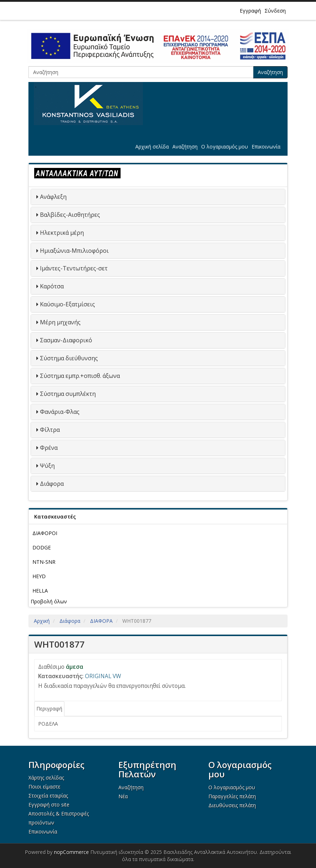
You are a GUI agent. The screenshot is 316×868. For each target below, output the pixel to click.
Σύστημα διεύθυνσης (69, 358)
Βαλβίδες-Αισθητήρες (70, 215)
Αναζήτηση (270, 72)
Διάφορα (52, 484)
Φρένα (49, 448)
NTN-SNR (44, 562)
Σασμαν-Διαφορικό (66, 340)
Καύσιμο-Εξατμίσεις (67, 304)
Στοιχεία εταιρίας (48, 796)
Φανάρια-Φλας (60, 412)
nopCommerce (71, 852)
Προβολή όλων (49, 601)
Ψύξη (47, 466)
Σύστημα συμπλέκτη (68, 394)
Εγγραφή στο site (49, 805)
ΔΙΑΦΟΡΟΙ (45, 533)
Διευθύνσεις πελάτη (232, 805)
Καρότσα (52, 286)
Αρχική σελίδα (152, 147)
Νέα (123, 796)
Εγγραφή (250, 11)
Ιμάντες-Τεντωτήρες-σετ (74, 268)
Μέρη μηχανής (60, 322)
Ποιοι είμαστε (44, 787)
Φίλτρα (50, 430)
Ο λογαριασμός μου (225, 147)
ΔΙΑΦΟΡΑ (101, 621)
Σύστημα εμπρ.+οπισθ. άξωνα (80, 376)
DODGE (42, 547)
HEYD (39, 576)
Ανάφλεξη (53, 197)
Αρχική (42, 621)
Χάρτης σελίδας (46, 778)
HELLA (40, 591)
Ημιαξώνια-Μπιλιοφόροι (74, 251)
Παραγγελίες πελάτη (232, 796)
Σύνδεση (275, 11)
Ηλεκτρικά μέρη (62, 233)
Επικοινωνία (266, 147)
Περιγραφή (49, 709)
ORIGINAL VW (103, 676)
